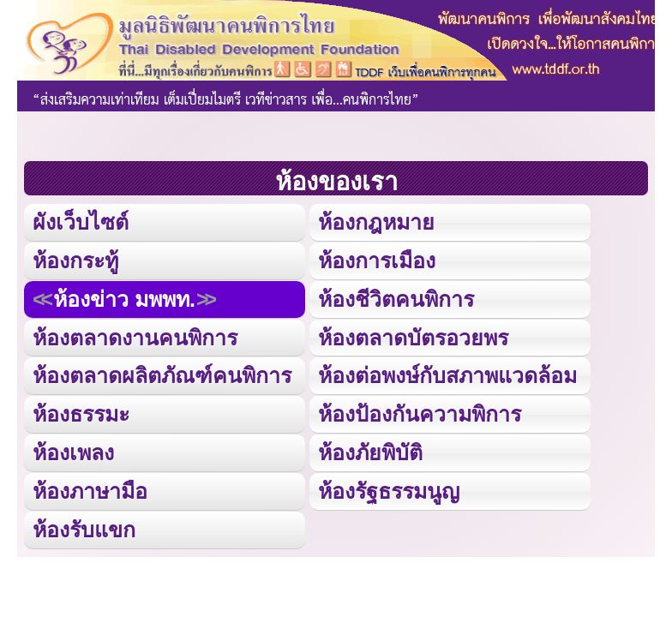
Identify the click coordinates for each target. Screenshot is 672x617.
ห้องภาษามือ (90, 491)
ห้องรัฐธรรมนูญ (389, 491)
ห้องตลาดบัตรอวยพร (413, 338)
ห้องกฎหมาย (376, 222)
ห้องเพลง (73, 452)
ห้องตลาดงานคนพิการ (135, 338)
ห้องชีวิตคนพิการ (396, 299)
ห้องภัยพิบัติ (370, 452)
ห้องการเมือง (377, 261)
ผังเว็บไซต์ (81, 222)
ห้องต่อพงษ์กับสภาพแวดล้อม (447, 375)
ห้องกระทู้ (75, 261)
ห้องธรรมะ (81, 414)
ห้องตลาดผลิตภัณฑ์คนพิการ (162, 375)
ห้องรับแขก (84, 530)
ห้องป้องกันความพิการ (420, 414)
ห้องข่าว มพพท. (124, 299)
